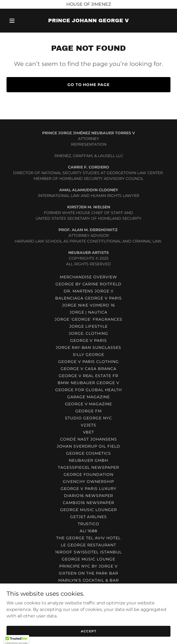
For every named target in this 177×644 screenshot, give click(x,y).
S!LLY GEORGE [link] (88, 355)
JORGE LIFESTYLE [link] (88, 326)
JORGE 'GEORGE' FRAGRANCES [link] (88, 319)
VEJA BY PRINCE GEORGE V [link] (89, 587)
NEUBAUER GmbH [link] (88, 460)
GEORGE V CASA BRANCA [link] (88, 369)
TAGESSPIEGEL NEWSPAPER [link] (89, 467)
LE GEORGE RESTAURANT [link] (88, 545)
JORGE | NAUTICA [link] (89, 312)
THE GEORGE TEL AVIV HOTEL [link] (88, 538)
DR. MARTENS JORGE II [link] (89, 291)
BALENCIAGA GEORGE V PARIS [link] (88, 298)
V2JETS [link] (88, 425)
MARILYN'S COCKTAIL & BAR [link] (89, 580)
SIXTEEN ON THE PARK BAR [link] (88, 573)
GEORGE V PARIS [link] (89, 340)
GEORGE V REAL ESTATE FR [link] (89, 376)
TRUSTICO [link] (89, 524)
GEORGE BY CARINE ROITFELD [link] (89, 284)
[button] (19, 21)
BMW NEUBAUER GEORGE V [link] (88, 383)
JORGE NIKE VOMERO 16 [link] (88, 305)
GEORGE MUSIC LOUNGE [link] (89, 559)
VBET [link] (89, 432)
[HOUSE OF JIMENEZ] (88, 4)
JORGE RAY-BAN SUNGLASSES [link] (89, 347)
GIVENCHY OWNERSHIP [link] (88, 482)
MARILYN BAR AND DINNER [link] (88, 608)
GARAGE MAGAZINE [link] (88, 397)
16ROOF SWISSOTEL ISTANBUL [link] (89, 552)
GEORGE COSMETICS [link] (89, 453)
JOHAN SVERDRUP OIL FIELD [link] (89, 446)
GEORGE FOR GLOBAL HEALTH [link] (88, 390)
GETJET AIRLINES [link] (89, 517)
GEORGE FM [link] (88, 411)
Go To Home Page (89, 85)
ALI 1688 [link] (89, 531)
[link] (88, 21)
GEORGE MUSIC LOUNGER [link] (88, 510)
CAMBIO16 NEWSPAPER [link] (88, 503)
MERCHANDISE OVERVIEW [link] (89, 277)
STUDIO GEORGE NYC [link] (88, 418)
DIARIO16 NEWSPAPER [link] (88, 496)
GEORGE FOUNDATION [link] (88, 474)
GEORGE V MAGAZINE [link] (89, 404)
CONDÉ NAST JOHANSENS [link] (88, 439)
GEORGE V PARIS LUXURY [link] (88, 489)
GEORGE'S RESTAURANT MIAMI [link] (88, 594)
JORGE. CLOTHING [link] (89, 333)
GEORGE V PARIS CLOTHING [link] (89, 362)
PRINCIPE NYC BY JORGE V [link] (88, 566)
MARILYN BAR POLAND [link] (89, 601)
